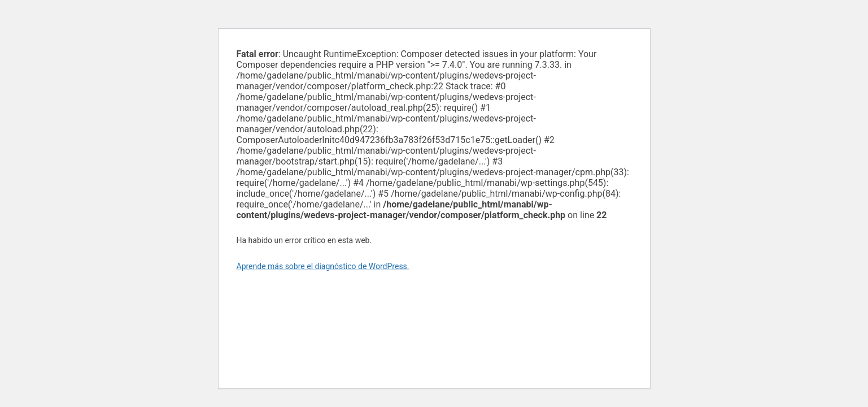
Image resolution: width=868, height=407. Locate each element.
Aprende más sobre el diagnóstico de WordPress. (323, 266)
